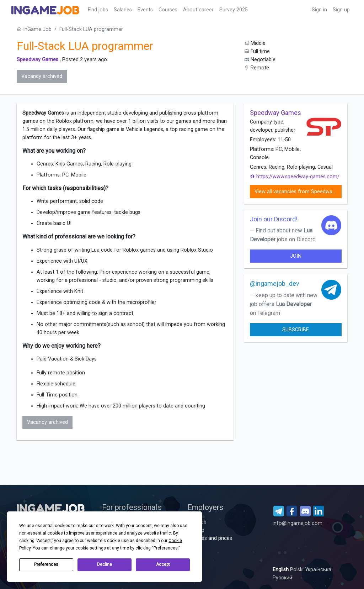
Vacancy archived (42, 76)
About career (198, 10)
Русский (282, 578)
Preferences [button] (166, 548)
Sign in (319, 10)
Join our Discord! (274, 219)
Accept (163, 564)
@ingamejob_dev (275, 283)
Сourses (168, 10)
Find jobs (98, 10)
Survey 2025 (234, 10)
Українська (318, 570)
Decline (105, 564)
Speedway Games (38, 60)
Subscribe (296, 330)
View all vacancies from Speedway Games (298, 192)
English (281, 570)
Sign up (341, 10)
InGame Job (34, 29)
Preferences (46, 564)
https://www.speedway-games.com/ (295, 177)
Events (145, 10)
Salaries (123, 10)
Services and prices (210, 538)
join (296, 256)
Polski (298, 570)
